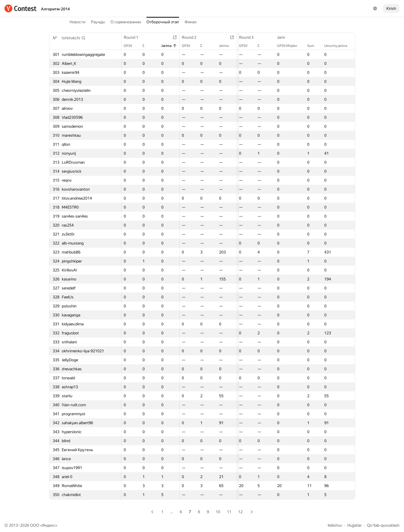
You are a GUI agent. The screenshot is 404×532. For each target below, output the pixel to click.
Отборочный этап (163, 22)
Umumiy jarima (338, 46)
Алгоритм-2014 (55, 9)
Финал (191, 22)
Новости (77, 22)
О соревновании (126, 22)
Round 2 (190, 37)
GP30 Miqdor (290, 46)
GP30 (131, 46)
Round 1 (134, 37)
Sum (314, 46)
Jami (284, 37)
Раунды (98, 22)
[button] (74, 38)
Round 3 (246, 37)
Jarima (167, 46)
